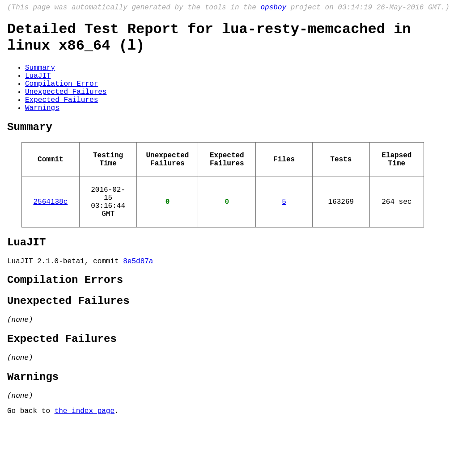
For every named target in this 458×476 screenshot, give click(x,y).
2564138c (50, 230)
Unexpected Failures (66, 105)
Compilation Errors (65, 317)
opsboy (273, 8)
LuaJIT (38, 86)
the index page (85, 464)
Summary (40, 76)
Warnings (42, 125)
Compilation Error (61, 96)
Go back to (31, 464)
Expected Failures (61, 115)
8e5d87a (138, 296)
